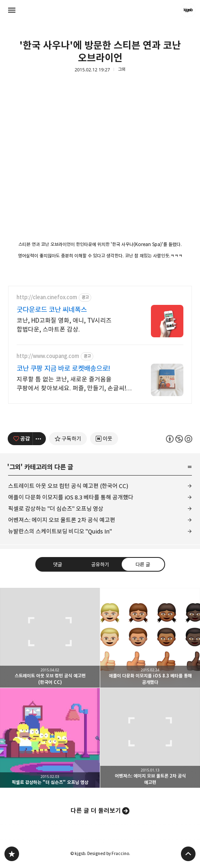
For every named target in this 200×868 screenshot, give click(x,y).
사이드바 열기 (12, 10)
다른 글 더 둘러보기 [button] (96, 811)
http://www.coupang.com (48, 356)
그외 (122, 70)
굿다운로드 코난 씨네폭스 (52, 310)
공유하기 (100, 564)
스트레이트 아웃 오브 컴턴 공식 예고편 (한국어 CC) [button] (50, 638)
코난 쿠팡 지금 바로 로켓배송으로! (63, 369)
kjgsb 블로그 (12, 854)
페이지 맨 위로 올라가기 (188, 854)
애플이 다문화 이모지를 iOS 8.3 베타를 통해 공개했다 (71, 497)
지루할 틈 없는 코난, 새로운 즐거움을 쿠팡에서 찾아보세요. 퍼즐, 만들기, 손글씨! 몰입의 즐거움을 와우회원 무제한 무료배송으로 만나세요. (71, 384)
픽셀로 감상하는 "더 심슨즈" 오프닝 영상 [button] (50, 738)
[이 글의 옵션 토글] (39, 439)
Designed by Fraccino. (109, 853)
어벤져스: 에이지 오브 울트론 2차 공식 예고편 (62, 520)
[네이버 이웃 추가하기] (104, 439)
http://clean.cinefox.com (47, 297)
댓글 (57, 564)
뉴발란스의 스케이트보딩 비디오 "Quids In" (60, 531)
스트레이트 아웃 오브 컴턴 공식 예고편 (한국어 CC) (68, 486)
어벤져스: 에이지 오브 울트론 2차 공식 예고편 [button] (150, 738)
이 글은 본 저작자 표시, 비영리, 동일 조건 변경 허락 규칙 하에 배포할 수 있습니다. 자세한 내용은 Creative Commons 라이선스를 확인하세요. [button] (179, 438)
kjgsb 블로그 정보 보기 (188, 10)
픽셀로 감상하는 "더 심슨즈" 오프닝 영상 (56, 509)
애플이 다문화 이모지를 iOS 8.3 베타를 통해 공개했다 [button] (150, 638)
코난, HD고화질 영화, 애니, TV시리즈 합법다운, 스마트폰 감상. (64, 325)
